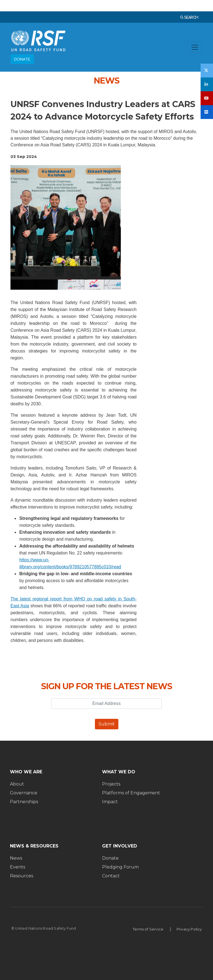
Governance (24, 793)
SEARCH (191, 17)
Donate (110, 858)
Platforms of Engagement (131, 793)
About (17, 784)
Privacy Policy (189, 929)
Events (18, 867)
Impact (110, 802)
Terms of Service (148, 929)
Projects (111, 784)
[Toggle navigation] (195, 47)
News (16, 858)
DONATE (22, 59)
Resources (22, 876)
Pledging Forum (120, 867)
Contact (111, 876)
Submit (107, 724)
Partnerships (24, 802)
